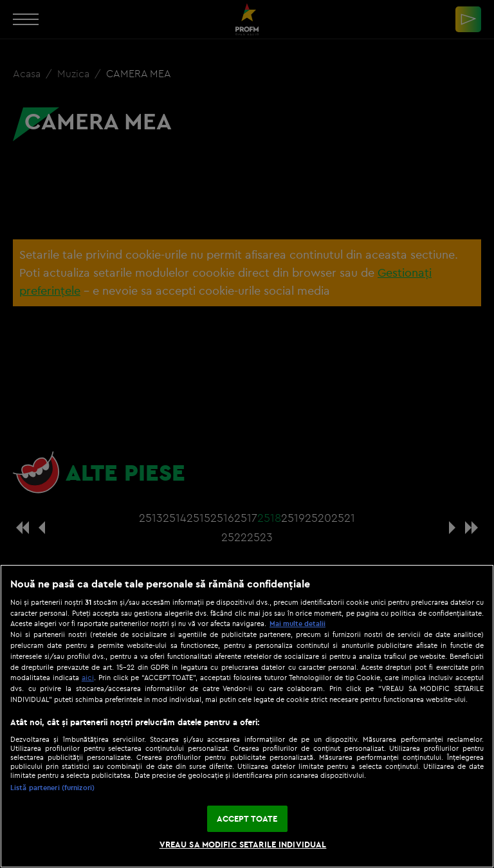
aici (88, 677)
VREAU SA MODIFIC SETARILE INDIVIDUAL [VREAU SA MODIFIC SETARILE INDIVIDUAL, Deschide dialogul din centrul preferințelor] (243, 844)
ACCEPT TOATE (247, 818)
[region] (247, 716)
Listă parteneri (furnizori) (52, 788)
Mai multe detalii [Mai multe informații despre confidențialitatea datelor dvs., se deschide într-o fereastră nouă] (297, 623)
